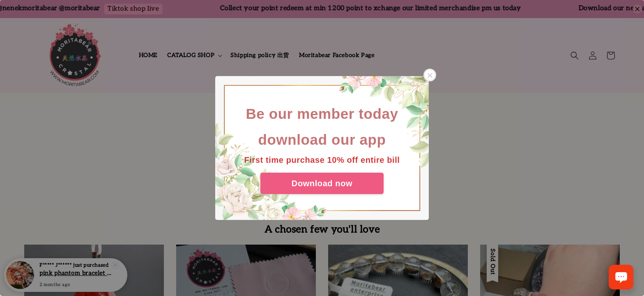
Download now (322, 183)
